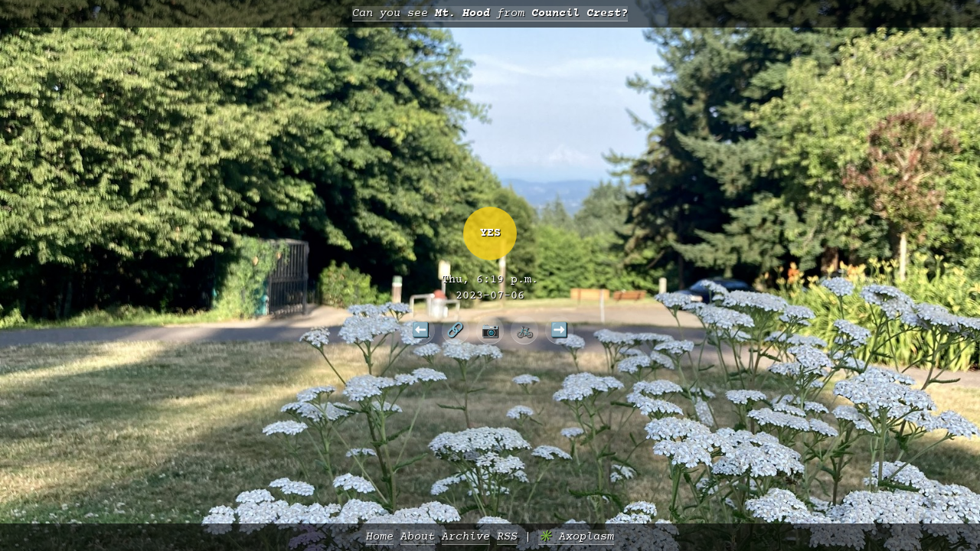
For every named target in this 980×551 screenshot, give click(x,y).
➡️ (559, 330)
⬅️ (421, 330)
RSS (507, 537)
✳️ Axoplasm (576, 537)
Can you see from (490, 13)
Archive (466, 537)
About (418, 537)
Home (380, 537)
